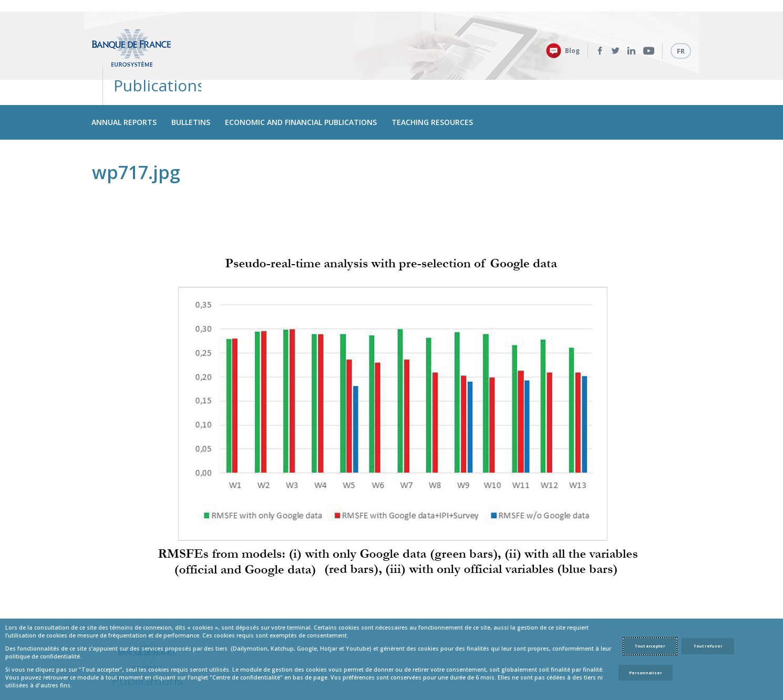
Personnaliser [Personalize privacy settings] (646, 673)
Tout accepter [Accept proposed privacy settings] (650, 646)
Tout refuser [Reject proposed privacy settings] (708, 646)
